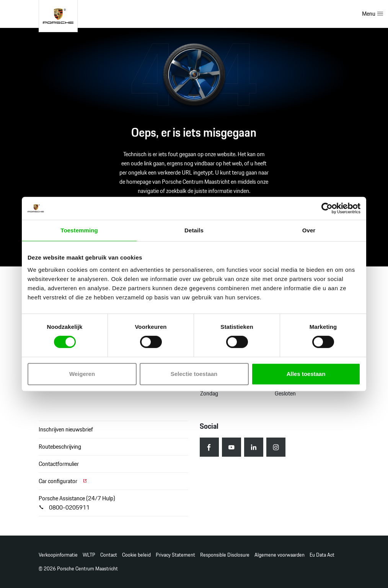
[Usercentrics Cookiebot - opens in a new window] (327, 208)
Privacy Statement (175, 555)
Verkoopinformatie (58, 555)
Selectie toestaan (194, 374)
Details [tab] (194, 230)
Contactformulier (59, 464)
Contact (109, 555)
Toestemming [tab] (79, 230)
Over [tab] (309, 230)
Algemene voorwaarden (280, 555)
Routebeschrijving (60, 447)
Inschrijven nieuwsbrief (66, 429)
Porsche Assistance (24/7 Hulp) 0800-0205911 (77, 503)
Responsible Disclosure (225, 555)
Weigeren (82, 374)
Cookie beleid (136, 555)
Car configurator (63, 481)
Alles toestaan (306, 374)
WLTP (89, 555)
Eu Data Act (322, 555)
